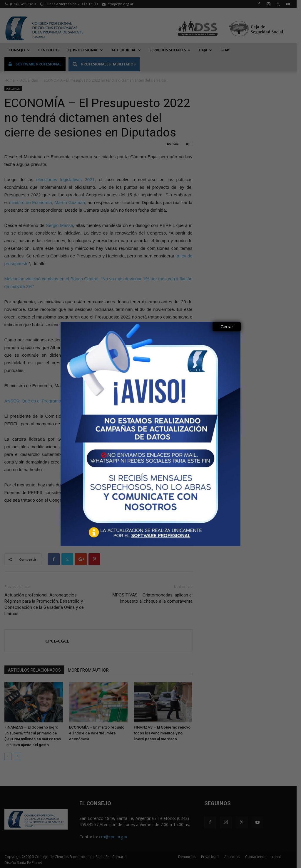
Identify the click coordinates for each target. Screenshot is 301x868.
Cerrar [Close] (227, 327)
